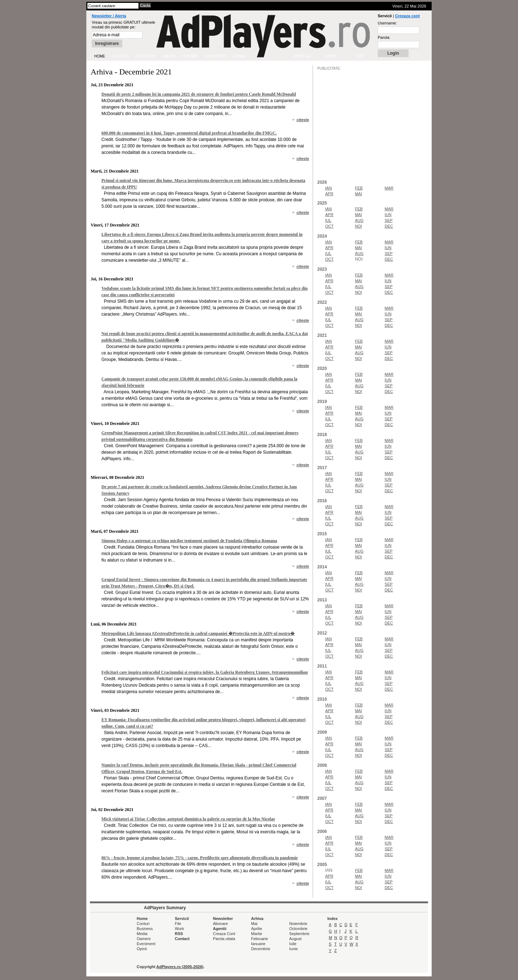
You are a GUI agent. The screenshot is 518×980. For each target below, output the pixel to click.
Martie (257, 934)
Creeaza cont (407, 16)
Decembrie (261, 949)
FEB (359, 188)
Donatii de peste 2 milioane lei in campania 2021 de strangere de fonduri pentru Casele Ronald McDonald (199, 94)
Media (142, 934)
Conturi (143, 924)
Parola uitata (224, 939)
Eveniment (146, 944)
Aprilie (257, 929)
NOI (359, 226)
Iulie (293, 944)
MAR (389, 188)
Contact (182, 939)
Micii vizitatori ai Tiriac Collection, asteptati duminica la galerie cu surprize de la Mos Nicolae (188, 819)
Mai (254, 924)
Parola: (384, 37)
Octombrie (298, 929)
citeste (303, 120)
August (295, 939)
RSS (179, 934)
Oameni (144, 939)
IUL (328, 220)
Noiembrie (298, 924)
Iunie (294, 949)
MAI (359, 194)
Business (145, 929)
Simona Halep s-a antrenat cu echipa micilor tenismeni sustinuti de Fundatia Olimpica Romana (189, 541)
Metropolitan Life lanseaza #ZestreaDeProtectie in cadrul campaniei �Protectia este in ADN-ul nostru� (198, 633)
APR (329, 194)
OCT (329, 226)
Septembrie (299, 934)
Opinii (142, 949)
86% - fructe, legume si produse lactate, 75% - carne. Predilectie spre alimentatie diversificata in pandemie (200, 858)
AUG (359, 220)
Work (179, 929)
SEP (388, 220)
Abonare (221, 924)
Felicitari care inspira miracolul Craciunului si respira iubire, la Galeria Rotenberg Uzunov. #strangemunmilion (205, 672)
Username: (387, 23)
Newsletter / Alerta (109, 16)
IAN (328, 188)
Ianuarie (258, 944)
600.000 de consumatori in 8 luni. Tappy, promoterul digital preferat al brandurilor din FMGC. (189, 133)
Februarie (260, 939)
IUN (388, 215)
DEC (389, 226)
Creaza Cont (224, 934)
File (178, 924)
